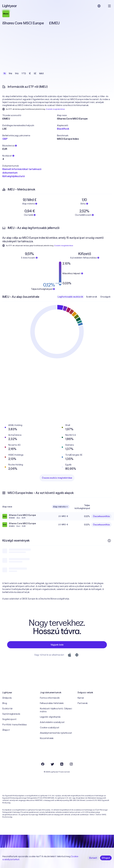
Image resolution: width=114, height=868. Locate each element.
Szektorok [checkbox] (92, 297)
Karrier (81, 698)
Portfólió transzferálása (15, 725)
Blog (5, 703)
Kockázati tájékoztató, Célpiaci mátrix (56, 710)
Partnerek (83, 703)
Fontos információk (50, 698)
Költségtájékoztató (14, 176)
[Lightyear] (10, 6)
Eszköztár (8, 709)
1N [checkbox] (5, 73)
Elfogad (106, 858)
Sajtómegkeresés (11, 714)
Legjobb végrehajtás (50, 717)
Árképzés (7, 698)
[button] (30, 115)
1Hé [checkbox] (10, 73)
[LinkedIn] (62, 764)
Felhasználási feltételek (52, 703)
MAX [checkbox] (41, 73)
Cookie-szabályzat (50, 728)
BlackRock (63, 129)
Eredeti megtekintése (55, 109)
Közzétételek (47, 738)
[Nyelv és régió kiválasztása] (99, 6)
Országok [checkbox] (105, 297)
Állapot (6, 730)
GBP (5, 139)
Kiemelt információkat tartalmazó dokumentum (22, 171)
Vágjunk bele (57, 645)
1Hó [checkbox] (17, 73)
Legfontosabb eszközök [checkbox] (70, 297)
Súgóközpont (9, 719)
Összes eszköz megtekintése (57, 478)
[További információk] (109, 541)
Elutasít (93, 858)
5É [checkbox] (35, 73)
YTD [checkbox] (24, 73)
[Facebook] (43, 764)
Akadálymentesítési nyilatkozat (56, 733)
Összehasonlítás (101, 516)
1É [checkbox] (30, 73)
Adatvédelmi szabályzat (52, 722)
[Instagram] (71, 764)
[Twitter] (52, 764)
